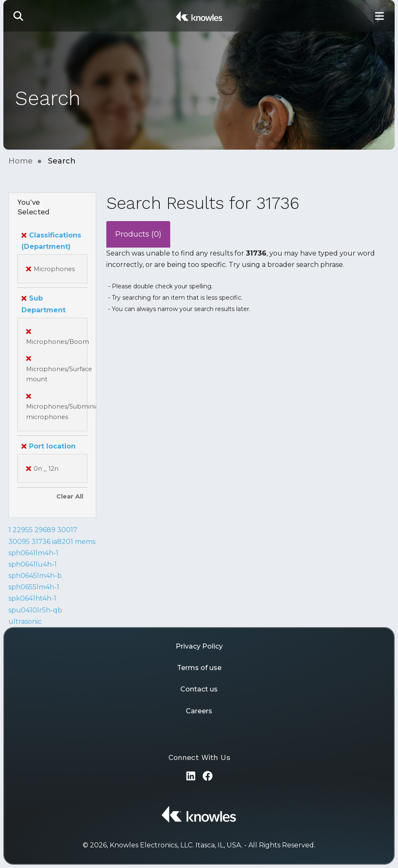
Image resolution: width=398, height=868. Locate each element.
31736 (41, 542)
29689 (45, 530)
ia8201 (63, 542)
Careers (199, 711)
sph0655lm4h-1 (34, 587)
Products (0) (138, 234)
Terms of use (199, 668)
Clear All (70, 496)
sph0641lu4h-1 (33, 564)
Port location (49, 446)
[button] (18, 16)
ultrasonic (25, 621)
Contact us (199, 689)
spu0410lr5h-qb (35, 610)
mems (85, 542)
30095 (19, 542)
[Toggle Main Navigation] (380, 16)
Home (21, 161)
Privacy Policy (199, 646)
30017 (67, 530)
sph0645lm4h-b (35, 576)
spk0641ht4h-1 (32, 598)
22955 (23, 530)
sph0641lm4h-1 (33, 553)
